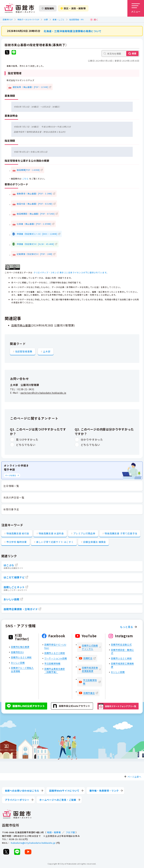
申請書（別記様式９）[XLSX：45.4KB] (35, 244)
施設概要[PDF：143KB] (28, 170)
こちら (25, 179)
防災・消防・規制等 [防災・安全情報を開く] (73, 8)
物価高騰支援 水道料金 (51, 533)
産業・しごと (59, 19)
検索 (134, 53)
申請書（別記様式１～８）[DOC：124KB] (37, 234)
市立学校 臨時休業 (17, 542)
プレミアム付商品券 (84, 533)
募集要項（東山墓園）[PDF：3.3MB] (34, 194)
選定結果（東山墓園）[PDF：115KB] (30, 87)
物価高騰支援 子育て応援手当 (121, 533)
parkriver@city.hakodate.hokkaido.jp (43, 393)
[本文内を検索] (120, 54)
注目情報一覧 (11, 486)
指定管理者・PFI (77, 19)
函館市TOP (8, 19)
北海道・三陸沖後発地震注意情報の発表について (73, 31)
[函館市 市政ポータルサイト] (20, 8)
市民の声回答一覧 (14, 498)
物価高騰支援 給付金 (18, 533)
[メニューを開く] (136, 8)
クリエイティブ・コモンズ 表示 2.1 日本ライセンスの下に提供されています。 (71, 272)
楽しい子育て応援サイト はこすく (55, 542)
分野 (46, 19)
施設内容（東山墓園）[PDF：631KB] (35, 204)
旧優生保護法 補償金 (94, 542)
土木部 (47, 351)
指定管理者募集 (24, 351)
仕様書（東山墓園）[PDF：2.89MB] (34, 224)
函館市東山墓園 (21, 325)
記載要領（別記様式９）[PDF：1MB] (35, 254)
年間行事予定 (11, 509)
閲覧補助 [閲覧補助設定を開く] (48, 8)
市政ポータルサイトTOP (28, 19)
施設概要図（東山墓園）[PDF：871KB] (36, 214)
